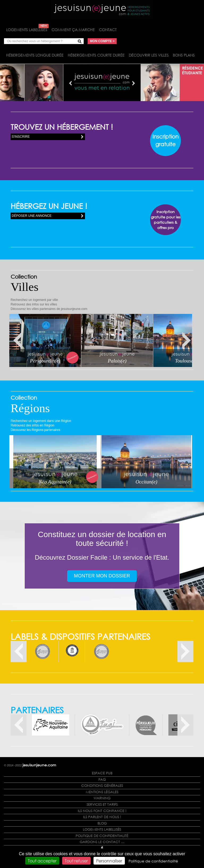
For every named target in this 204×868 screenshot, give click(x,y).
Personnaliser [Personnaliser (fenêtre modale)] (109, 861)
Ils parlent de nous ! (102, 817)
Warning (102, 798)
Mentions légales (102, 792)
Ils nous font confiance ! (102, 811)
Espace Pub (102, 773)
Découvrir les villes (149, 55)
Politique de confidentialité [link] (153, 861)
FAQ (102, 780)
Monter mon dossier (102, 576)
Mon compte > (102, 41)
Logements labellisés (27, 30)
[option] (43, 651)
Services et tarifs (102, 804)
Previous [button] (19, 651)
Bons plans (184, 55)
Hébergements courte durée (96, 55)
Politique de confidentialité (102, 836)
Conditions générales (102, 786)
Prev (18, 341)
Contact (108, 30)
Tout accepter (42, 861)
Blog (102, 823)
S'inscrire (21, 137)
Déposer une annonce (32, 216)
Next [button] (185, 651)
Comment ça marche (73, 30)
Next (186, 341)
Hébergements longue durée (35, 55)
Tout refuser (76, 861)
